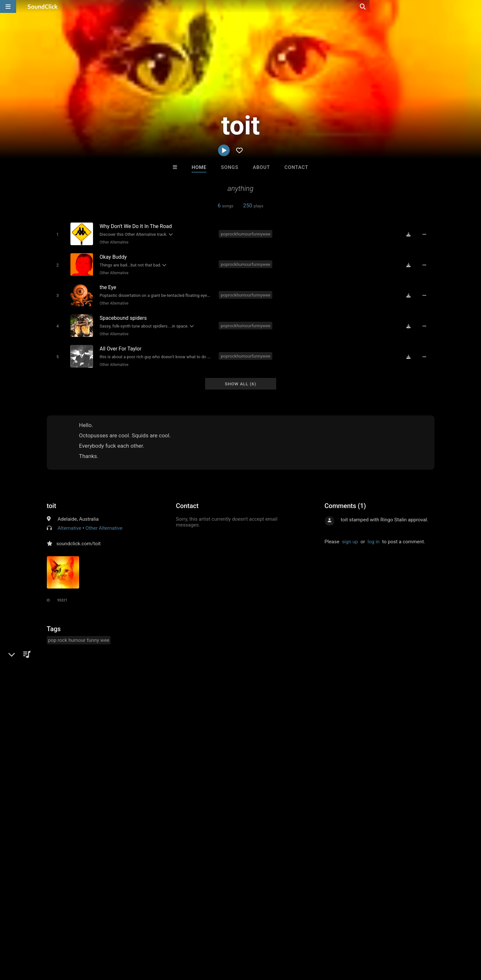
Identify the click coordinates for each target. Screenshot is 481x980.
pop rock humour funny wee (79, 634)
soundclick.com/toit (79, 537)
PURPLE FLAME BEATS (216, 842)
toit (52, 500)
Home (199, 167)
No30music (320, 842)
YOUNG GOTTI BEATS (268, 842)
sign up (350, 536)
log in (374, 536)
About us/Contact (57, 942)
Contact (296, 167)
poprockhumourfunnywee (247, 234)
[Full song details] (426, 234)
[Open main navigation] (8, 6)
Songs (230, 167)
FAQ (27, 942)
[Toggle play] (56, 234)
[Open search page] (475, 6)
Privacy (154, 942)
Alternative (69, 522)
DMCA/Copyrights (120, 942)
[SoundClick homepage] (43, 6)
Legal (174, 942)
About (261, 167)
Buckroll (161, 842)
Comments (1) (345, 500)
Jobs (89, 942)
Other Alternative (113, 242)
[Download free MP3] (411, 234)
